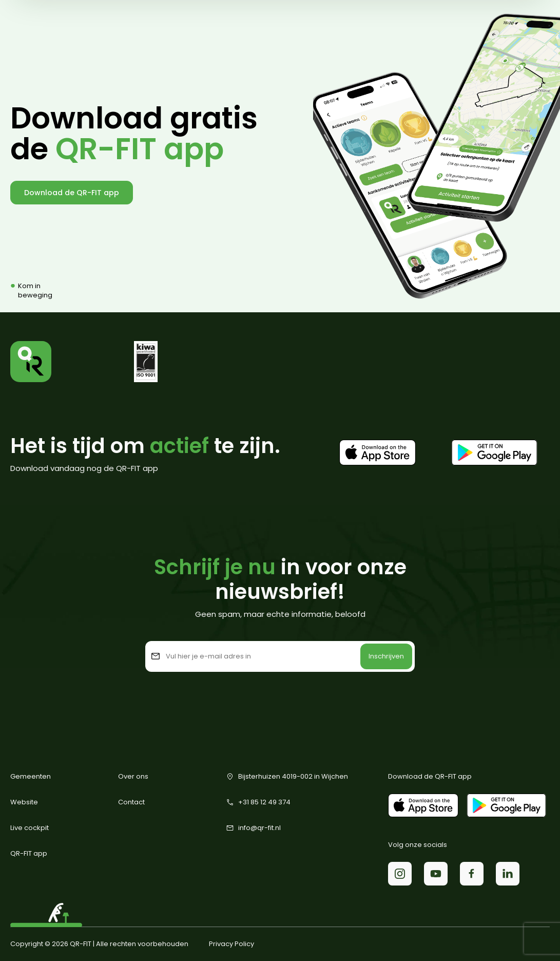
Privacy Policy (231, 944)
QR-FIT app (29, 853)
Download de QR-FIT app (72, 193)
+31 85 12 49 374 (258, 802)
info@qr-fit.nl (253, 828)
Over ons (133, 776)
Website (24, 802)
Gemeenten (31, 776)
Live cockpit (30, 828)
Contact (131, 802)
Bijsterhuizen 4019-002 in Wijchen (287, 777)
